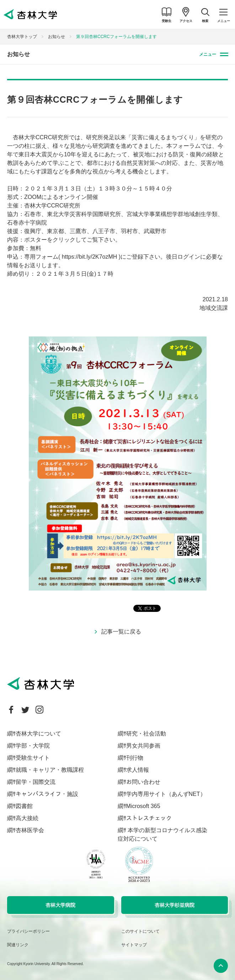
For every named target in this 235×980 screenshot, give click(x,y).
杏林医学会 (30, 830)
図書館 (24, 806)
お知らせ (57, 37)
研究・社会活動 (146, 734)
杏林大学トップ (22, 37)
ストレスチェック (149, 818)
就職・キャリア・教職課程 (50, 770)
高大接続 (27, 818)
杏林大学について (38, 734)
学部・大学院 (33, 746)
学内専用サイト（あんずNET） (166, 794)
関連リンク (18, 945)
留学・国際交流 (36, 782)
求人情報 (138, 770)
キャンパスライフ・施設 (47, 794)
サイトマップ (134, 945)
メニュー (208, 54)
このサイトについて (140, 931)
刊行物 (135, 758)
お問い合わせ (143, 782)
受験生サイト (33, 758)
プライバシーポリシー (28, 931)
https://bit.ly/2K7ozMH (90, 257)
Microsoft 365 (143, 806)
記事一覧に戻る (121, 632)
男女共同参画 (143, 746)
